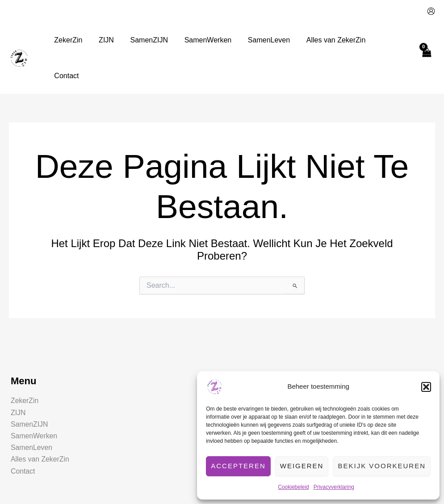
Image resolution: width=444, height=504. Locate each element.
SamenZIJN (29, 388)
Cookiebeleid (293, 487)
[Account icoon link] (431, 11)
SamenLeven (32, 412)
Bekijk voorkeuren (382, 466)
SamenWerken (34, 401)
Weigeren (302, 466)
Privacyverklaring (334, 487)
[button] (426, 387)
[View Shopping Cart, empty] (427, 40)
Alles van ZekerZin (40, 424)
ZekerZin (25, 365)
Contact (23, 436)
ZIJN (18, 377)
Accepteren (238, 466)
